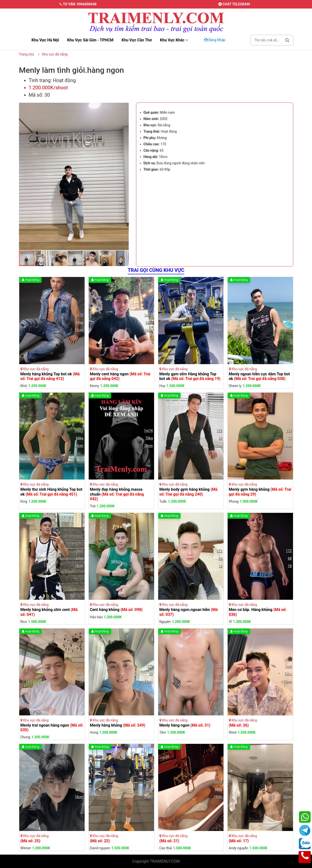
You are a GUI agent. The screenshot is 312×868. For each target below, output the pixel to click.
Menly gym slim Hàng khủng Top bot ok (190, 376)
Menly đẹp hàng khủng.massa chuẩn (117, 494)
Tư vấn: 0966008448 (78, 4)
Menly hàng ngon (185, 725)
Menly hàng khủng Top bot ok (50, 376)
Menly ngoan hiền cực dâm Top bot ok (259, 376)
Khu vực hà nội (45, 40)
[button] (124, 107)
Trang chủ (27, 54)
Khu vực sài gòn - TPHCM (90, 40)
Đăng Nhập (215, 40)
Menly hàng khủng (118, 725)
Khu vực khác (174, 40)
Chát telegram (234, 4)
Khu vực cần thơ (137, 40)
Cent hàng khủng (116, 610)
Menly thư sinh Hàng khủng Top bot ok (51, 492)
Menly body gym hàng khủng (188, 492)
